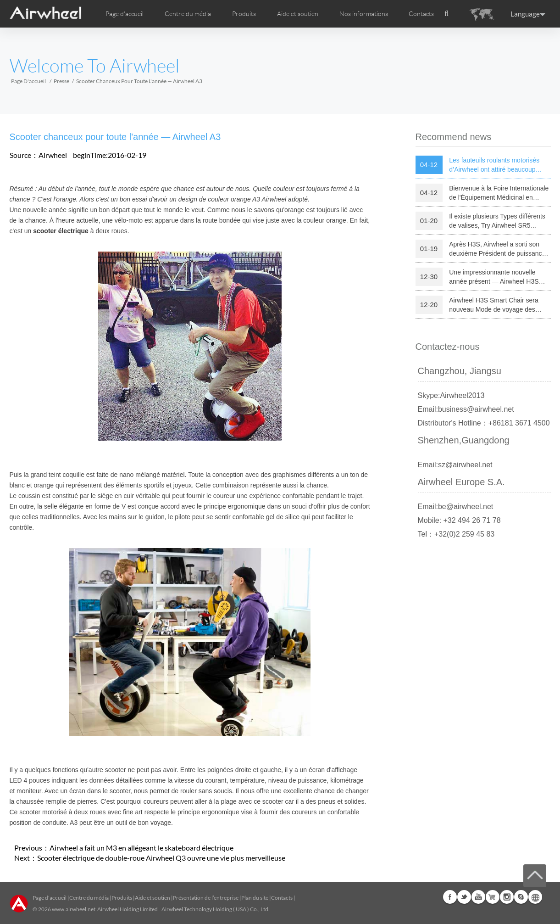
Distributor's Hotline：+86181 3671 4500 (484, 423)
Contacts (421, 14)
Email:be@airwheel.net (456, 507)
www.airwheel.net (74, 909)
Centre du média (89, 898)
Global (535, 897)
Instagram (507, 897)
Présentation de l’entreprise (206, 898)
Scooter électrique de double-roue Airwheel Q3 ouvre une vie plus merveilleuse (161, 858)
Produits (244, 14)
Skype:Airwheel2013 (451, 395)
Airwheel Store (493, 897)
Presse (61, 81)
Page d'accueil (125, 14)
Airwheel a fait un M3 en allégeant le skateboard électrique (141, 848)
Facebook (450, 897)
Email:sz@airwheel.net (455, 465)
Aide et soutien (298, 14)
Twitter (464, 897)
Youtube (478, 897)
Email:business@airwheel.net (466, 409)
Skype (521, 897)
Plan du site (255, 898)
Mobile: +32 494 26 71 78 (459, 520)
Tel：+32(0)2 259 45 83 (456, 534)
